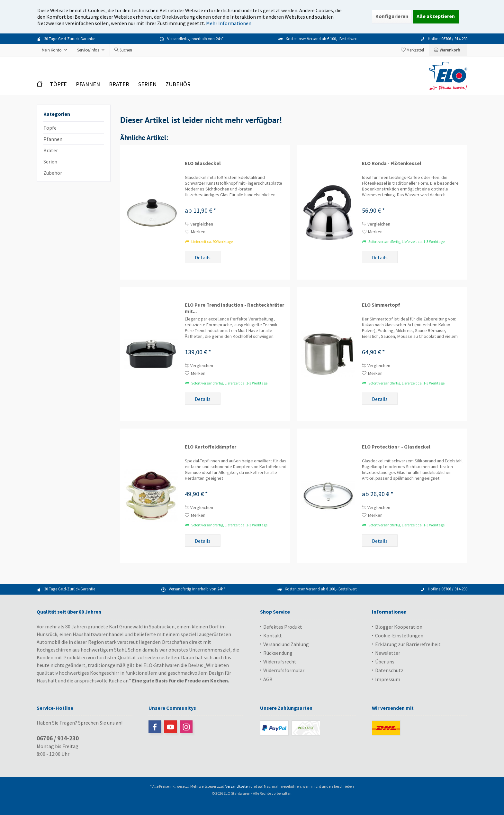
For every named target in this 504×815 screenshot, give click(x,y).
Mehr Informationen (229, 23)
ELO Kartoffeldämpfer (211, 447)
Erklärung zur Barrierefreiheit (408, 644)
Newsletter (388, 653)
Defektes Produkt (283, 627)
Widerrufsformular (284, 670)
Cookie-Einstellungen (399, 635)
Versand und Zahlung (286, 644)
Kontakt (273, 635)
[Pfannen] (88, 84)
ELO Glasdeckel (203, 163)
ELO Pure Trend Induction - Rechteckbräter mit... (234, 308)
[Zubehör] (178, 84)
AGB (268, 679)
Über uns (385, 662)
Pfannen (53, 139)
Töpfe (50, 128)
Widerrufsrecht (280, 662)
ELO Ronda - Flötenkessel (392, 163)
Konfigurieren (392, 16)
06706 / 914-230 (58, 738)
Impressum (388, 679)
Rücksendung (278, 653)
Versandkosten (238, 786)
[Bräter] (119, 84)
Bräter (51, 150)
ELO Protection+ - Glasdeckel (396, 447)
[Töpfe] (58, 84)
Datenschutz (389, 670)
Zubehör (53, 173)
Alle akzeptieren (436, 16)
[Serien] (147, 84)
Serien (50, 162)
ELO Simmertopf (381, 305)
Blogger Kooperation (399, 627)
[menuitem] (448, 50)
